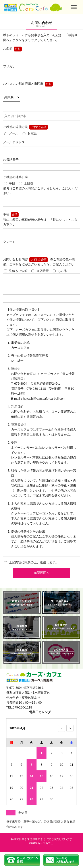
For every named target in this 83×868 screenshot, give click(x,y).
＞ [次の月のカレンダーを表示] (70, 733)
